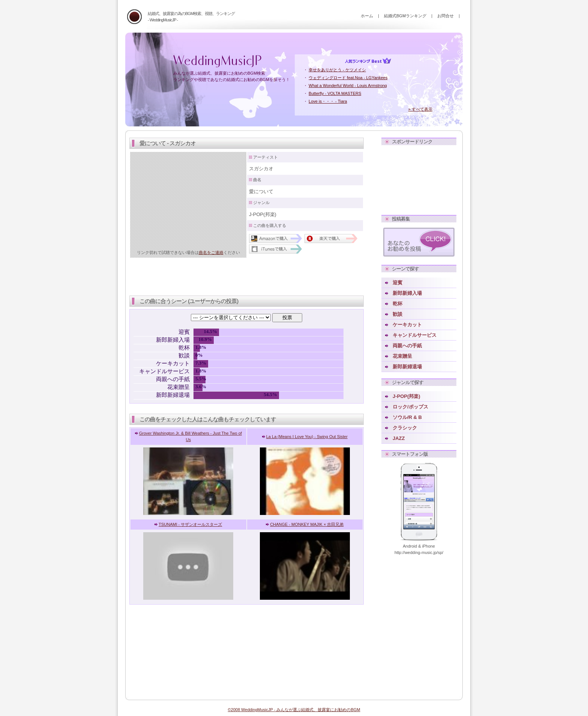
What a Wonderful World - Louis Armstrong (348, 86)
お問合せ (445, 16)
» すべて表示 (420, 109)
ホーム (367, 16)
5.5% (199, 379)
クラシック (405, 428)
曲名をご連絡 (211, 252)
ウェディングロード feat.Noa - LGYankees (348, 78)
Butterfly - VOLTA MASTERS (335, 93)
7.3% (201, 363)
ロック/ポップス (410, 407)
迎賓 (397, 283)
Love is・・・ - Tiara (328, 101)
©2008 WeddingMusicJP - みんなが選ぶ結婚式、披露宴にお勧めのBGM (294, 710)
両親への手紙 (407, 346)
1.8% (197, 347)
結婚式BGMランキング (405, 16)
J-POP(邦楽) (406, 396)
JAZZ (399, 438)
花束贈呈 (402, 356)
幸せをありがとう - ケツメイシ (337, 70)
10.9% (205, 339)
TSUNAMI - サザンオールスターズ (190, 524)
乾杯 (397, 304)
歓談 (397, 314)
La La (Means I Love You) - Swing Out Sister (307, 437)
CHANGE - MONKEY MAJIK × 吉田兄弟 (307, 524)
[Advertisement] (419, 179)
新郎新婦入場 (407, 293)
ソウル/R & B (407, 417)
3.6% (198, 387)
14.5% (210, 331)
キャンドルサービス (415, 335)
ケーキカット (407, 325)
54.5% (270, 394)
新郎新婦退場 (407, 367)
